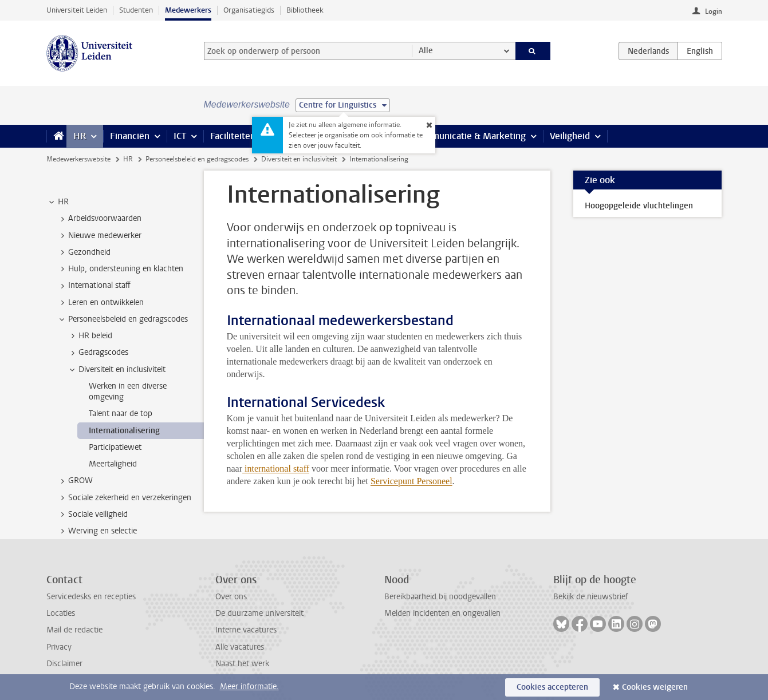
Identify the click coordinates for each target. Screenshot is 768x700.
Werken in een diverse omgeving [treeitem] (128, 391)
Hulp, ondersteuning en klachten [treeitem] (120, 269)
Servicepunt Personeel (411, 481)
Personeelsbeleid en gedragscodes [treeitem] (123, 319)
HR (80, 136)
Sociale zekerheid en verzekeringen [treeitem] (124, 498)
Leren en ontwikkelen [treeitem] (101, 303)
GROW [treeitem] (75, 481)
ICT (180, 136)
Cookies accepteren (552, 687)
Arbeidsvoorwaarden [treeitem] (99, 219)
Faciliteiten (233, 136)
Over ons (231, 597)
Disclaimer (64, 664)
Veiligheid (570, 136)
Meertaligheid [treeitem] (113, 464)
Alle (426, 51)
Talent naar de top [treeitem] (121, 414)
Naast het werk (242, 664)
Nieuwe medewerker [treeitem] (99, 236)
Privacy (59, 647)
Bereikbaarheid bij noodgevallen (440, 597)
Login (714, 11)
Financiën (130, 136)
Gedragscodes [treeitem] (98, 353)
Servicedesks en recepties (91, 597)
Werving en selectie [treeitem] (97, 531)
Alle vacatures (240, 647)
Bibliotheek (305, 10)
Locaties (61, 613)
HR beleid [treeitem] (90, 336)
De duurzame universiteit (259, 613)
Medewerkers (188, 10)
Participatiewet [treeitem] (115, 447)
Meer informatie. (249, 687)
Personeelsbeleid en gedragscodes (197, 159)
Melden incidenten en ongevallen (442, 613)
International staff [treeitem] (94, 286)
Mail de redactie (74, 630)
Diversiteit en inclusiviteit (299, 159)
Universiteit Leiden (77, 10)
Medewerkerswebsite (78, 159)
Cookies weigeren (655, 687)
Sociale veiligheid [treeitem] (92, 515)
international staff (277, 468)
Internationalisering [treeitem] (124, 431)
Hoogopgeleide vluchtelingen (639, 206)
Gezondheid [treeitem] (84, 252)
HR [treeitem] (58, 202)
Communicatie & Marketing (470, 136)
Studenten (136, 10)
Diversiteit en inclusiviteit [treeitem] (117, 370)
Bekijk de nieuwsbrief (591, 597)
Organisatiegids (249, 10)
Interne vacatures (246, 630)
